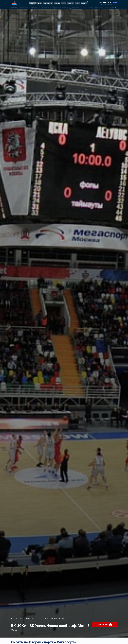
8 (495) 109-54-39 (105, 2)
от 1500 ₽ (104, 625)
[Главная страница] (14, 3)
